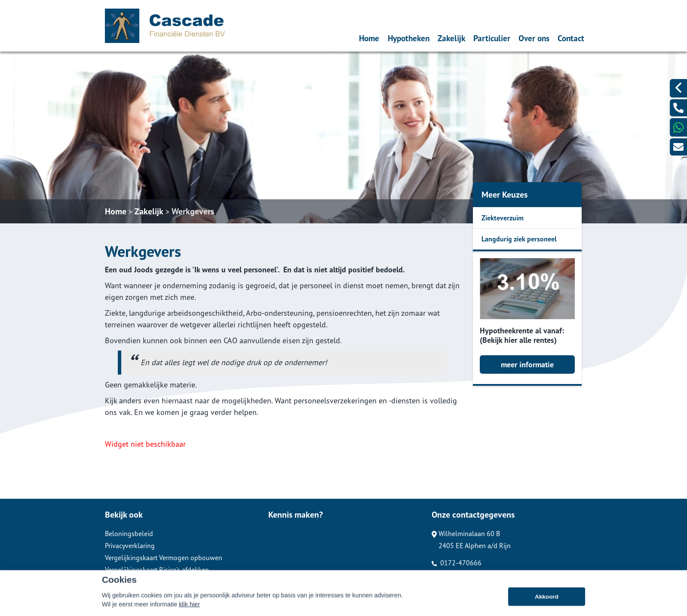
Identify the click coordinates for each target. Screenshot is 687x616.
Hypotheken (409, 38)
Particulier (492, 38)
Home (369, 38)
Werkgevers (193, 211)
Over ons (534, 38)
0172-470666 (457, 563)
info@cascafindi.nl (463, 575)
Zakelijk (451, 38)
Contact (571, 38)
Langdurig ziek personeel (519, 239)
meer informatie (527, 364)
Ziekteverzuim (503, 218)
